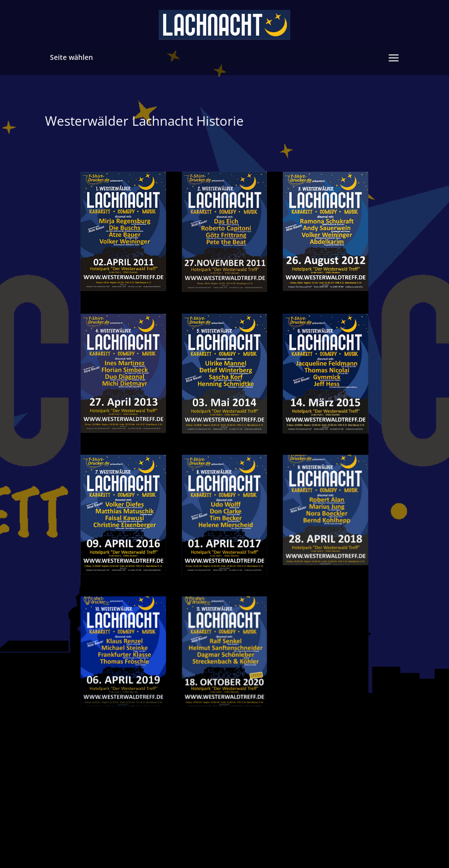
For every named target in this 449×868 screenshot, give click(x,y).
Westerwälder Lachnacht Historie (144, 121)
